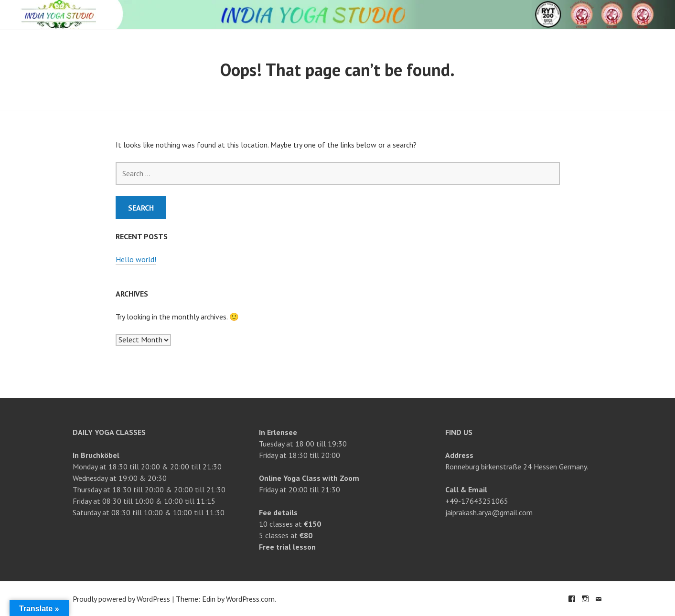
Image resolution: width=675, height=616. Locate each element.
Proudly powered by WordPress (121, 599)
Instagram (585, 599)
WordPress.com (250, 599)
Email (599, 599)
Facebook (572, 599)
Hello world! (136, 259)
